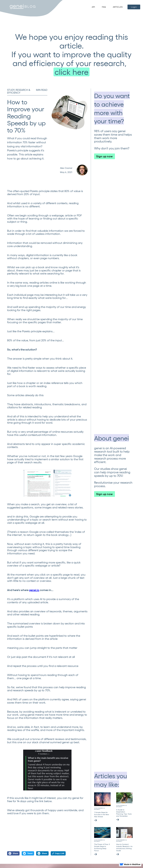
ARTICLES (118, 7)
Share (13, 853)
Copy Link (58, 853)
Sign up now (105, 156)
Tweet (28, 853)
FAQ (104, 7)
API (93, 7)
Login (134, 7)
